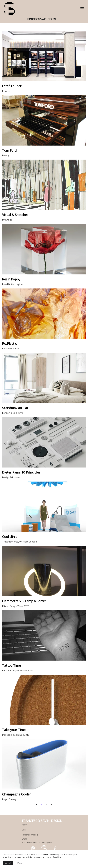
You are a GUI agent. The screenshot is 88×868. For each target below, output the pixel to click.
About (25, 825)
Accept (8, 863)
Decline (20, 863)
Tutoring (34, 835)
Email (24, 839)
